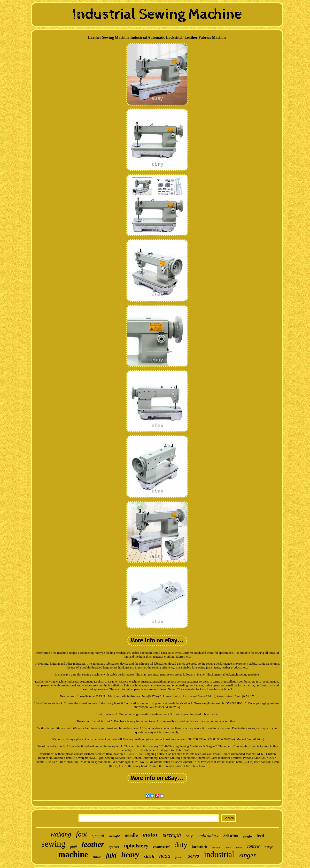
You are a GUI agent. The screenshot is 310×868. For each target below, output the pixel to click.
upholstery (136, 846)
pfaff (74, 847)
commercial (162, 847)
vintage (269, 847)
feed (260, 836)
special (98, 836)
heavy (130, 855)
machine (73, 854)
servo (194, 856)
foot (81, 834)
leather (93, 844)
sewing (53, 844)
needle (131, 835)
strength (172, 835)
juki (111, 855)
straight (114, 836)
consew (253, 846)
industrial (219, 854)
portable (216, 847)
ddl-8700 (231, 836)
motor (150, 834)
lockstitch (200, 847)
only (189, 836)
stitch (149, 856)
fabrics (179, 857)
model (239, 847)
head (165, 856)
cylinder (114, 847)
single (247, 836)
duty (181, 845)
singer (248, 855)
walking (61, 834)
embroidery (208, 835)
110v (228, 848)
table (97, 856)
